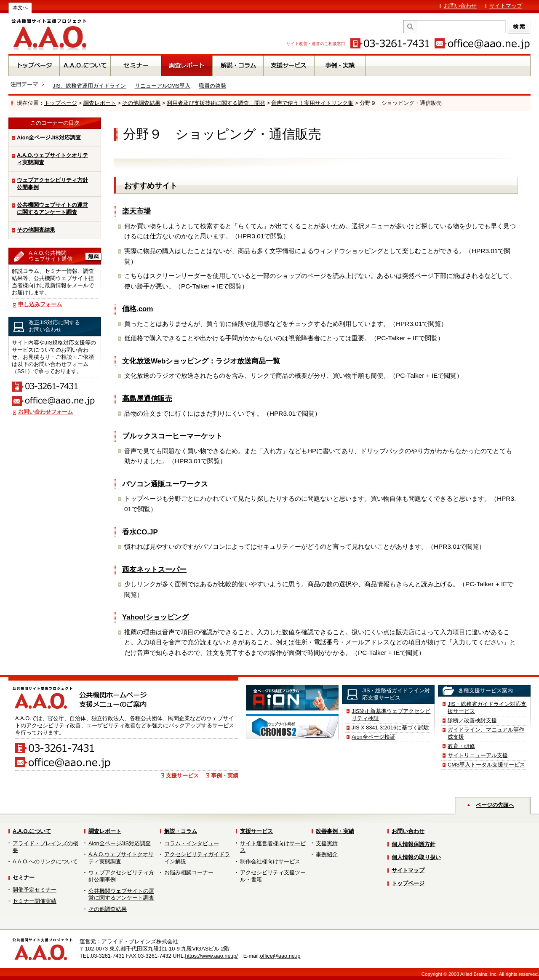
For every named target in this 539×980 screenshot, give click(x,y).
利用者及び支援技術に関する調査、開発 (216, 103)
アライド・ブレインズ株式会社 (140, 941)
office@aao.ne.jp (280, 956)
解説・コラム (181, 831)
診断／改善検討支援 (472, 720)
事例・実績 (225, 776)
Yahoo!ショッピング (155, 617)
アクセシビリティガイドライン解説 (197, 858)
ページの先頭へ (495, 805)
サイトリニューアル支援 (478, 755)
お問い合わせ (460, 6)
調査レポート (100, 103)
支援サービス (182, 776)
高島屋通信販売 (147, 399)
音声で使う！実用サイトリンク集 (312, 103)
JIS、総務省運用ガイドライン (89, 86)
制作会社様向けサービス (270, 861)
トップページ (61, 103)
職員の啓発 (212, 86)
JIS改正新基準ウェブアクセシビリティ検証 (391, 715)
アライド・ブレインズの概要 (45, 847)
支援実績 (327, 843)
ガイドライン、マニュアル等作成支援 (486, 733)
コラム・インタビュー (192, 843)
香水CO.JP (140, 532)
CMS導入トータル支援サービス (486, 765)
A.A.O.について (32, 831)
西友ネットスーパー (154, 570)
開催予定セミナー (35, 890)
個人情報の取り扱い (416, 857)
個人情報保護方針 (414, 844)
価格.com (137, 309)
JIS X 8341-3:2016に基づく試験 (390, 728)
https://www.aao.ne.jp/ (211, 956)
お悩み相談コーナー (189, 872)
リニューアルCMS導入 (163, 86)
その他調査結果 (141, 103)
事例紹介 (327, 854)
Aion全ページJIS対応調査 (49, 138)
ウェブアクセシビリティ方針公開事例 (52, 184)
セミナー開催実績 (35, 901)
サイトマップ (506, 6)
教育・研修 (461, 746)
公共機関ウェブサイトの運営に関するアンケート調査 (52, 208)
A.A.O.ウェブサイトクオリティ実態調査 (52, 159)
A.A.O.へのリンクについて (45, 861)
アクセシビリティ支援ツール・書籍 (273, 876)
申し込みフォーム (40, 304)
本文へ (20, 8)
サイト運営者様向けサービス (273, 847)
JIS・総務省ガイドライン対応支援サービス (487, 708)
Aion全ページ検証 (374, 737)
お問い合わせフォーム (45, 412)
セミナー (24, 877)
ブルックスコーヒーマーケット (172, 436)
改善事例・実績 (335, 831)
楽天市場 (136, 211)
